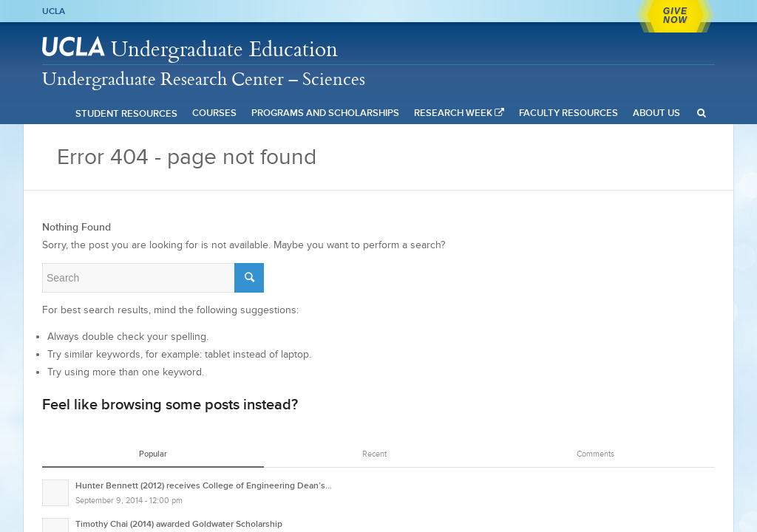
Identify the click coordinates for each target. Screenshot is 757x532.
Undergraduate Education (224, 48)
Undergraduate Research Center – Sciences (204, 78)
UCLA (54, 11)
